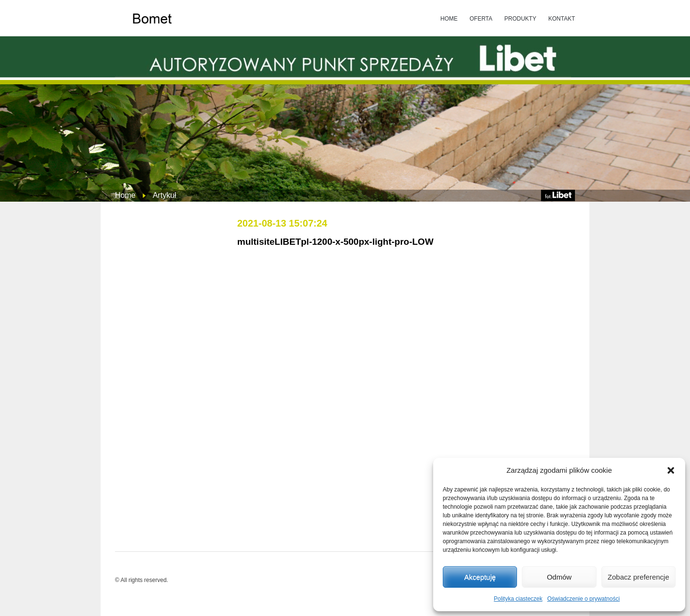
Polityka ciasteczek (518, 599)
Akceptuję (480, 577)
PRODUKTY (521, 19)
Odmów (559, 577)
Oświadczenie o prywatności (583, 599)
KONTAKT (562, 19)
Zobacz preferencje (638, 577)
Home (125, 195)
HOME (449, 19)
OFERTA (481, 19)
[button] (671, 470)
